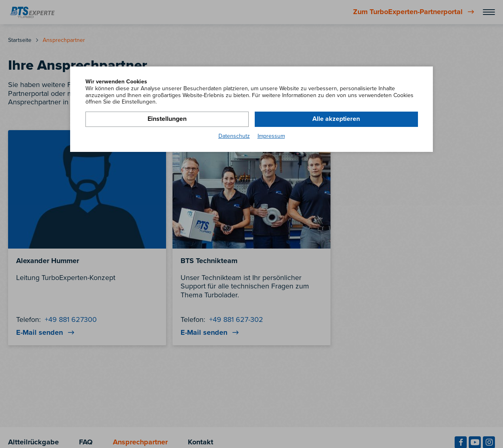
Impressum (271, 136)
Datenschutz (234, 136)
